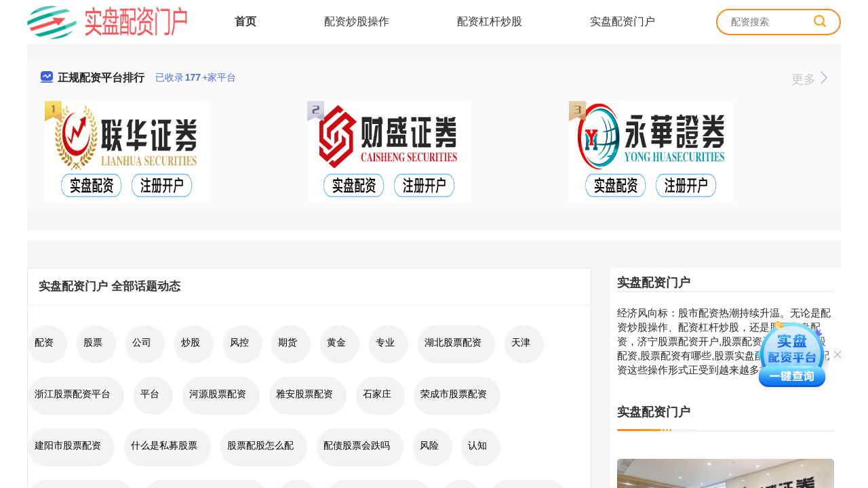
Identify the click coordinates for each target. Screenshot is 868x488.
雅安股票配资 (304, 394)
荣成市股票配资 (454, 394)
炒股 (191, 342)
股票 (93, 342)
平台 (150, 394)
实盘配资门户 (623, 21)
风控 (239, 342)
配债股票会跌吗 (357, 445)
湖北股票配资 (453, 342)
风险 (429, 445)
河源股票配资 (218, 394)
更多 (809, 79)
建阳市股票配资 (68, 445)
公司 (142, 342)
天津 (521, 342)
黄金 (336, 342)
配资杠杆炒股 (490, 21)
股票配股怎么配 (260, 445)
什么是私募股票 (164, 445)
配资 (44, 342)
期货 (288, 342)
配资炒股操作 (357, 21)
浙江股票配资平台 (73, 394)
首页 (245, 21)
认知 (477, 445)
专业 (385, 342)
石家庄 (377, 394)
